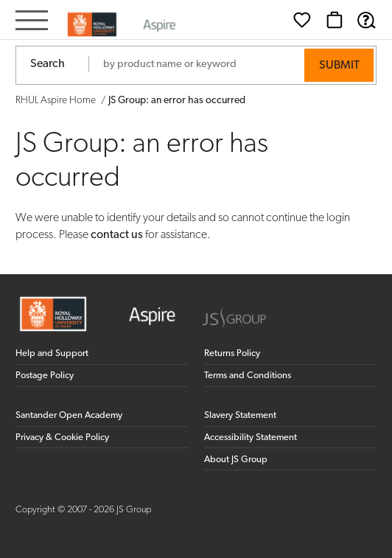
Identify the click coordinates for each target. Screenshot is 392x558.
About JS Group (236, 460)
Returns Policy (232, 353)
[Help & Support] (366, 20)
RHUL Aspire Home (56, 101)
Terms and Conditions (248, 376)
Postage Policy (45, 376)
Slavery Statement (240, 415)
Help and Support (52, 353)
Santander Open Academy (69, 415)
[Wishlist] (302, 20)
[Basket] (335, 20)
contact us (117, 235)
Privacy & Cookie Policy (62, 437)
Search (48, 64)
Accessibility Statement (251, 437)
